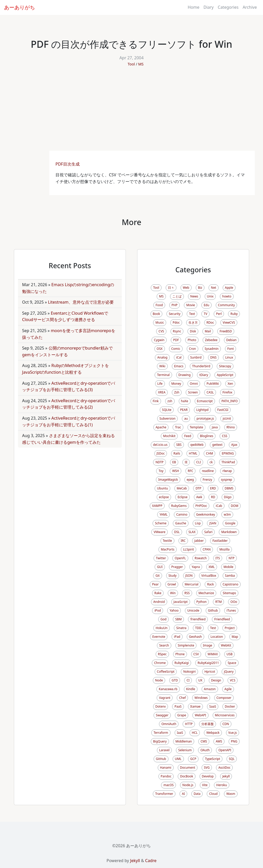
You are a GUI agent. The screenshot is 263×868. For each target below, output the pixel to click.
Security (175, 314)
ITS (218, 558)
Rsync (177, 331)
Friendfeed (222, 619)
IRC (183, 541)
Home (194, 7)
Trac (178, 427)
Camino (182, 514)
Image (208, 645)
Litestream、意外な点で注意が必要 (81, 302)
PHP (175, 305)
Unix (210, 296)
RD (213, 497)
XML (212, 567)
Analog (162, 357)
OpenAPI (225, 750)
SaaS (213, 706)
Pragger (177, 567)
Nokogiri (189, 672)
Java (215, 427)
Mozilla (224, 549)
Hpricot (210, 672)
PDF (176, 340)
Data (197, 794)
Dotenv (161, 706)
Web (186, 288)
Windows (201, 698)
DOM (235, 506)
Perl (219, 314)
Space (232, 663)
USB (229, 654)
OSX (160, 349)
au (186, 418)
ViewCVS (229, 322)
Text (192, 314)
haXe (185, 401)
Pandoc (166, 776)
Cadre (151, 861)
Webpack (213, 733)
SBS (179, 445)
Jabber (199, 541)
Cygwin (159, 340)
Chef (182, 698)
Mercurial (191, 584)
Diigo (228, 497)
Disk (193, 331)
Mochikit (169, 436)
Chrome (160, 663)
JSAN (213, 523)
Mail (208, 331)
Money (176, 384)
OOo (234, 602)
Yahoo (174, 610)
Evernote (159, 637)
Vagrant (165, 698)
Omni (194, 384)
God (163, 619)
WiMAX (213, 654)
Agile (228, 689)
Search (164, 645)
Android (159, 602)
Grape (182, 715)
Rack (210, 584)
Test (213, 628)
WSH (176, 471)
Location (217, 637)
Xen (230, 384)
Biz (200, 288)
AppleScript (225, 375)
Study (173, 576)
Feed (188, 436)
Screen (193, 392)
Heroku (222, 785)
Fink (156, 401)
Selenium (185, 750)
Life (160, 384)
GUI (160, 567)
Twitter (161, 558)
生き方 (193, 322)
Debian (231, 340)
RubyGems (179, 506)
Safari (208, 532)
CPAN (207, 549)
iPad (177, 637)
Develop (208, 776)
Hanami (166, 768)
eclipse (164, 497)
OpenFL (180, 558)
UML (178, 759)
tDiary (204, 375)
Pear (155, 584)
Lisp (198, 523)
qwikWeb (197, 445)
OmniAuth (169, 724)
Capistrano (231, 584)
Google (230, 523)
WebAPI (200, 715)
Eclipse (182, 497)
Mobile (228, 567)
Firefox (227, 392)
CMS (204, 741)
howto (227, 296)
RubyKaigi (182, 663)
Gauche (181, 523)
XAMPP (157, 506)
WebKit (226, 645)
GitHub (161, 759)
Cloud (213, 794)
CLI (199, 462)
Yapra (196, 567)
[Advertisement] (131, 112)
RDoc (210, 322)
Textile (167, 541)
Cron (192, 349)
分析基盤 (208, 724)
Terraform (161, 733)
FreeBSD (226, 331)
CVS (161, 331)
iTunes (231, 610)
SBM (178, 619)
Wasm (231, 794)
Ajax (234, 445)
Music (160, 322)
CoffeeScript (166, 672)
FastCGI (223, 410)
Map (235, 637)
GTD (175, 680)
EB (174, 462)
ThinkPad (228, 462)
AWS (219, 741)
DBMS (229, 488)
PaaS (178, 706)
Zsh (177, 392)
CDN (226, 724)
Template (196, 427)
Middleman (184, 741)
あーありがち (20, 7)
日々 (171, 288)
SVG (207, 768)
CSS (225, 436)
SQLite (167, 410)
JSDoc (161, 453)
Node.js (188, 785)
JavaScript (181, 602)
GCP (193, 759)
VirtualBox (209, 576)
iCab (219, 506)
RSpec (162, 654)
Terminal (163, 375)
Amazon (210, 689)
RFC (190, 471)
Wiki (162, 366)
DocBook (187, 776)
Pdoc (176, 322)
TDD (198, 628)
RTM (218, 602)
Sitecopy (225, 366)
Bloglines (206, 436)
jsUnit (227, 418)
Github (213, 610)
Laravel (164, 750)
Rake (158, 593)
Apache (161, 427)
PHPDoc (201, 506)
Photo (192, 340)
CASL (210, 392)
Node (159, 680)
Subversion (168, 418)
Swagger (162, 715)
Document (188, 768)
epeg (190, 480)
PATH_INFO (229, 401)
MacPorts (168, 549)
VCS (233, 680)
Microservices (225, 715)
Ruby (234, 314)
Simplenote (186, 645)
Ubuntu (162, 488)
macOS (168, 785)
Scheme (161, 523)
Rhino (231, 427)
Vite (205, 785)
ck (211, 462)
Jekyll (226, 776)
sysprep (227, 480)
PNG (234, 741)
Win (173, 593)
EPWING (228, 453)
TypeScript (213, 759)
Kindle (191, 689)
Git (157, 576)
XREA (162, 392)
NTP (232, 558)
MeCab (182, 488)
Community (227, 305)
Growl (172, 584)
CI (188, 680)
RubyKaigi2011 (208, 663)
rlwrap (227, 471)
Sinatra (181, 628)
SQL (232, 759)
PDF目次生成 (68, 164)
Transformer (164, 794)
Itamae (195, 706)
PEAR (184, 410)
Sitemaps (229, 593)
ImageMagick (168, 480)
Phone (180, 654)
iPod (158, 610)
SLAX (192, 532)
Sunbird (196, 357)
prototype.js (205, 418)
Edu (206, 305)
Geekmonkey (206, 514)
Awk (199, 497)
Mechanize (206, 593)
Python (202, 602)
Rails (177, 453)
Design (216, 680)
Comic (176, 349)
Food (159, 305)
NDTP (159, 462)
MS (141, 64)
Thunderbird (201, 366)
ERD (213, 488)
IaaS (180, 733)
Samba (230, 576)
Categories (228, 7)
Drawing (185, 375)
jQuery (229, 672)
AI (183, 794)
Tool (131, 64)
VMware (159, 532)
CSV (196, 654)
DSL (177, 532)
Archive (250, 7)
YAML (163, 514)
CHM (209, 453)
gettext (217, 445)
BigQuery (160, 741)
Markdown (229, 532)
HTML (193, 453)
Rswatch (201, 558)
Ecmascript (205, 401)
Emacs (179, 366)
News (194, 296)
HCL (195, 733)
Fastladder (220, 541)
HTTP (189, 724)
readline (208, 471)
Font (231, 349)
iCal (179, 357)
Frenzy (207, 480)
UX (200, 680)
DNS (213, 357)
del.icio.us (160, 445)
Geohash (195, 637)
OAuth (205, 750)
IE (186, 462)
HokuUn (162, 628)
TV (205, 314)
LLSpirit (189, 549)
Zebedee (211, 340)
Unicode (193, 610)
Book (157, 314)
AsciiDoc (224, 768)
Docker (230, 706)
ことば (177, 296)
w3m (227, 514)
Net (213, 288)
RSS (187, 593)
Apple (229, 288)
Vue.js (233, 733)
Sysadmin (212, 349)
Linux (229, 357)
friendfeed (198, 619)
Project (230, 628)
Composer (224, 698)
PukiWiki (213, 384)
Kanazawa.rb (168, 689)
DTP (198, 488)
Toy (161, 471)
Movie (191, 305)
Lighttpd (202, 410)
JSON (189, 576)
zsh (170, 401)
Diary (209, 7)
